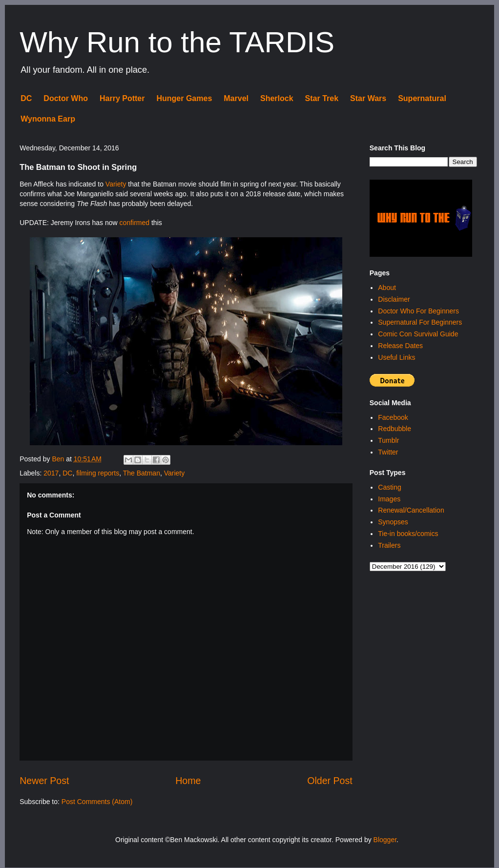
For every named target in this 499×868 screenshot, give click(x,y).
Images (389, 499)
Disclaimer (394, 299)
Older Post (330, 781)
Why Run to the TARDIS (177, 42)
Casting (389, 487)
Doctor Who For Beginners (418, 311)
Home (188, 781)
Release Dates (400, 346)
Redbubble (395, 429)
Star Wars (368, 98)
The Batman (142, 473)
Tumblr (388, 440)
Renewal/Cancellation (411, 510)
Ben (59, 459)
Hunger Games (184, 98)
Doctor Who (66, 98)
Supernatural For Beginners (420, 322)
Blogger (385, 840)
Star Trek (322, 98)
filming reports (98, 473)
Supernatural (422, 98)
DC (26, 98)
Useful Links (396, 357)
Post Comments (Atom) (97, 802)
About (387, 288)
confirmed (135, 223)
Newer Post (44, 781)
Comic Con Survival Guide (418, 334)
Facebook (393, 417)
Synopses (393, 522)
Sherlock (277, 98)
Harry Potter (122, 98)
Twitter (388, 452)
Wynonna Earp (48, 119)
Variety (116, 184)
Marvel (236, 98)
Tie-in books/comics (408, 534)
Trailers (389, 545)
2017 (51, 473)
